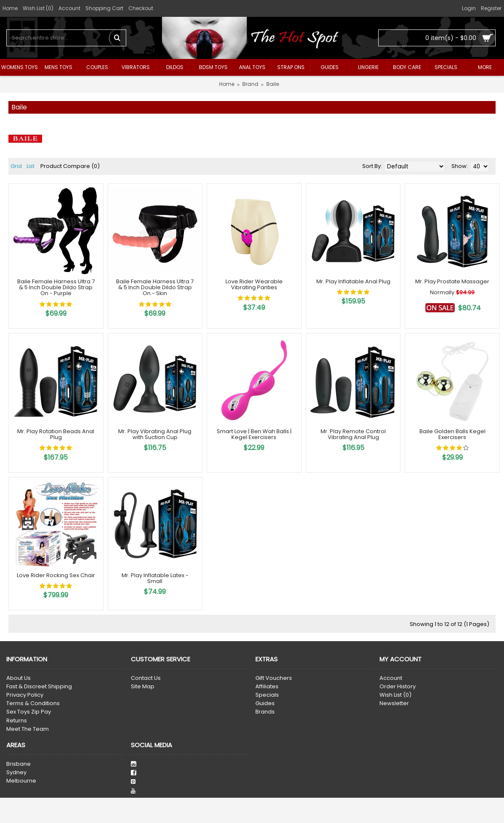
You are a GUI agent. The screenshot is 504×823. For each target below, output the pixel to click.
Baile (273, 84)
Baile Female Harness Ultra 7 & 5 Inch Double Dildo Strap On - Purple (56, 288)
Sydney (16, 772)
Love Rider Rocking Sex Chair (56, 575)
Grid (16, 166)
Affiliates (267, 687)
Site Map (143, 687)
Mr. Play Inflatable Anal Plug (353, 281)
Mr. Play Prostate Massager (452, 281)
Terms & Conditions (33, 703)
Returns (17, 721)
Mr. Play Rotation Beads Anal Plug (56, 434)
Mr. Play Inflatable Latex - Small (155, 578)
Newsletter (394, 703)
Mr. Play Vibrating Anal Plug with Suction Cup (155, 434)
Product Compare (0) (70, 166)
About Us (19, 678)
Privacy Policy (25, 695)
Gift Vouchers (274, 678)
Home (227, 84)
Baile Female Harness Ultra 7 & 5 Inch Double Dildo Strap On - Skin (155, 288)
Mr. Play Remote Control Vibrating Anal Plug (353, 434)
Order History (398, 687)
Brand (250, 84)
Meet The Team (28, 729)
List (31, 166)
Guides (265, 703)
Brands (265, 712)
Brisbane (19, 764)
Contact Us (146, 678)
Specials (267, 695)
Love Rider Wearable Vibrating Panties (254, 284)
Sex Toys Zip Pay (29, 712)
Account (391, 678)
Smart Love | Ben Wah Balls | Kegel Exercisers (254, 434)
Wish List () (395, 695)
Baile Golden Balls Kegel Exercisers (452, 434)
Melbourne (21, 781)
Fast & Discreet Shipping (39, 687)
